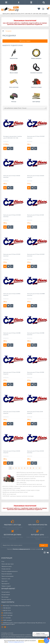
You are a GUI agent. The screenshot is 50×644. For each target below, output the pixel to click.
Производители (5, 584)
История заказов (6, 595)
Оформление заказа (7, 566)
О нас (3, 561)
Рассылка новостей (6, 599)
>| (40, 468)
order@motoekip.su (7, 613)
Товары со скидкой (6, 586)
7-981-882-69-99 (6, 608)
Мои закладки (5, 597)
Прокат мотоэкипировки (8, 576)
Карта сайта (5, 581)
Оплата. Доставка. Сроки (8, 564)
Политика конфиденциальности (10, 571)
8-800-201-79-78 (6, 610)
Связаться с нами (6, 579)
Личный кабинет (6, 592)
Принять (42, 641)
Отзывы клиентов (6, 569)
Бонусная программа (7, 574)
